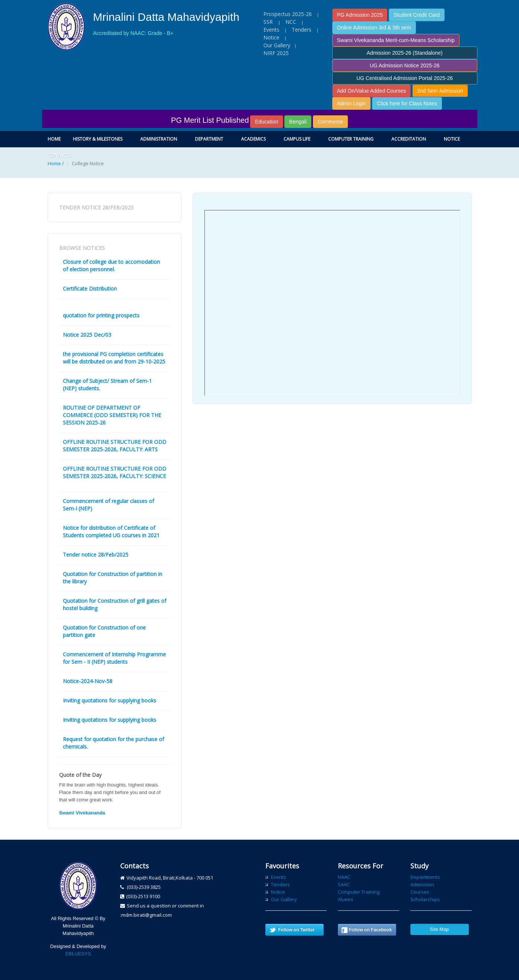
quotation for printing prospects (101, 315)
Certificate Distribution (90, 289)
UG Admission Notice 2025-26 (405, 65)
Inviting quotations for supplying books (110, 700)
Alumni (345, 899)
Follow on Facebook (370, 930)
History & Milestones (98, 139)
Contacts (59, 155)
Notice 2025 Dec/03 (87, 335)
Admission (422, 884)
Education (266, 122)
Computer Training (351, 139)
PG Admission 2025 (360, 15)
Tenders (302, 30)
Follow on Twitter (297, 930)
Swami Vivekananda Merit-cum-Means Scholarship (396, 40)
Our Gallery (277, 45)
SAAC (344, 884)
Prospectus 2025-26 (288, 14)
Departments (425, 877)
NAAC (344, 877)
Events (271, 30)
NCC (291, 22)
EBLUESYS (78, 954)
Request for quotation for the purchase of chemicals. (113, 743)
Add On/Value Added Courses (372, 91)
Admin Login (352, 103)
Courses (420, 892)
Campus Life (297, 139)
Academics (253, 139)
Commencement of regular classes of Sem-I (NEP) (108, 505)
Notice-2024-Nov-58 (88, 681)
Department (209, 139)
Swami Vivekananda (82, 813)
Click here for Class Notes (407, 103)
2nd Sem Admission (440, 91)
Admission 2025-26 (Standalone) (405, 53)
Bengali (298, 122)
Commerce (330, 122)
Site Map (439, 929)
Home (54, 139)
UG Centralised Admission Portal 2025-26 (405, 78)
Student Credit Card (417, 15)
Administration (159, 139)
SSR (269, 22)
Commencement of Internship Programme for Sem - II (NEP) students (114, 658)
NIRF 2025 (276, 53)
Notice (271, 37)
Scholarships (425, 899)
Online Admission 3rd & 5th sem (374, 28)
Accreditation (409, 139)
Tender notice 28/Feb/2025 (96, 555)
